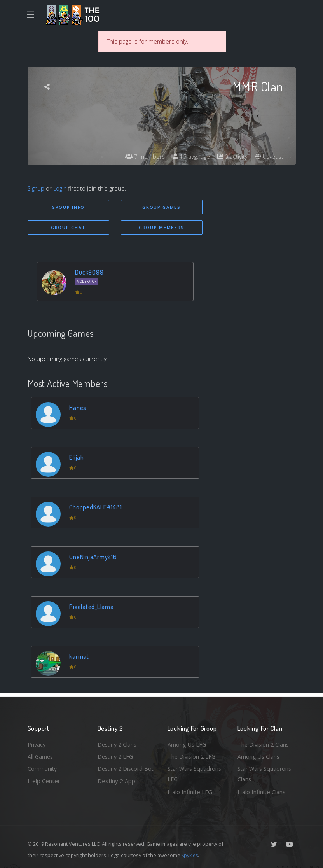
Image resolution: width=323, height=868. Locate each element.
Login (61, 188)
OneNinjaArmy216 (94, 557)
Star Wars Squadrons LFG (196, 774)
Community (43, 768)
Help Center (44, 780)
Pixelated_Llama (92, 607)
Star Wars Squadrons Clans (266, 774)
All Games (41, 755)
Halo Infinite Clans (262, 792)
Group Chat (68, 228)
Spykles (191, 855)
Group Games (161, 207)
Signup (37, 188)
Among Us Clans (259, 755)
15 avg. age (189, 157)
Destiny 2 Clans (118, 743)
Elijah (77, 458)
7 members (142, 157)
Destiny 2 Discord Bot (121, 774)
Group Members (161, 228)
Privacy (37, 743)
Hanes (79, 408)
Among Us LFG (187, 743)
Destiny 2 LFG (116, 755)
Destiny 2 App (116, 792)
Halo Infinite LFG (190, 792)
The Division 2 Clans (264, 743)
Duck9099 (90, 273)
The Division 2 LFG (192, 755)
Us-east (269, 157)
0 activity (231, 157)
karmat (80, 657)
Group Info (68, 207)
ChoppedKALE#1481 (97, 508)
